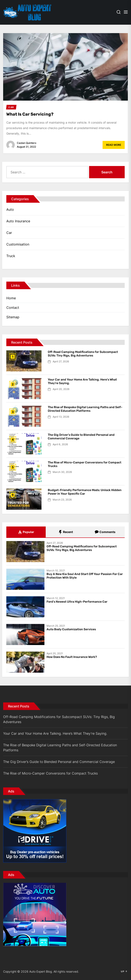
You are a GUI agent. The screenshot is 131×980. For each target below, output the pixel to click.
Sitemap (13, 317)
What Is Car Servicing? (30, 114)
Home (11, 298)
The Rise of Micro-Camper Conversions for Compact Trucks (85, 464)
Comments (105, 532)
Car (9, 233)
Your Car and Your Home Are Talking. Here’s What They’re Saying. (82, 381)
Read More (114, 145)
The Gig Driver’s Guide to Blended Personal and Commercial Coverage (81, 437)
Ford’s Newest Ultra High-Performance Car (77, 602)
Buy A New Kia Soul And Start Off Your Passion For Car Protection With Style (85, 576)
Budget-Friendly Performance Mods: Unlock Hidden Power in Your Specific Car (85, 492)
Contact (13, 308)
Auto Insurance (18, 221)
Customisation (18, 244)
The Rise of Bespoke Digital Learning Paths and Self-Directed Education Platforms (85, 409)
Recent (65, 532)
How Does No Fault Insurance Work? (72, 657)
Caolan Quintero (27, 143)
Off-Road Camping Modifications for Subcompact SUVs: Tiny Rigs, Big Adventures (83, 354)
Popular (26, 532)
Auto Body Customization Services (71, 629)
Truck (11, 256)
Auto (10, 209)
